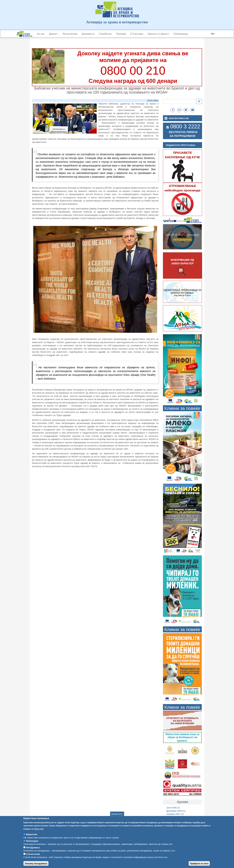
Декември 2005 (174, 811)
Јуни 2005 (171, 808)
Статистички (33, 857)
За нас (41, 34)
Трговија (121, 34)
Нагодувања (33, 851)
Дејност (54, 34)
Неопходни (32, 844)
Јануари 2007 (173, 814)
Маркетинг (32, 838)
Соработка (105, 34)
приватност (117, 817)
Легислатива (70, 34)
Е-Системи (137, 34)
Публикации (181, 34)
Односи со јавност (158, 34)
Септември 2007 (175, 817)
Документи (88, 34)
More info (39, 832)
